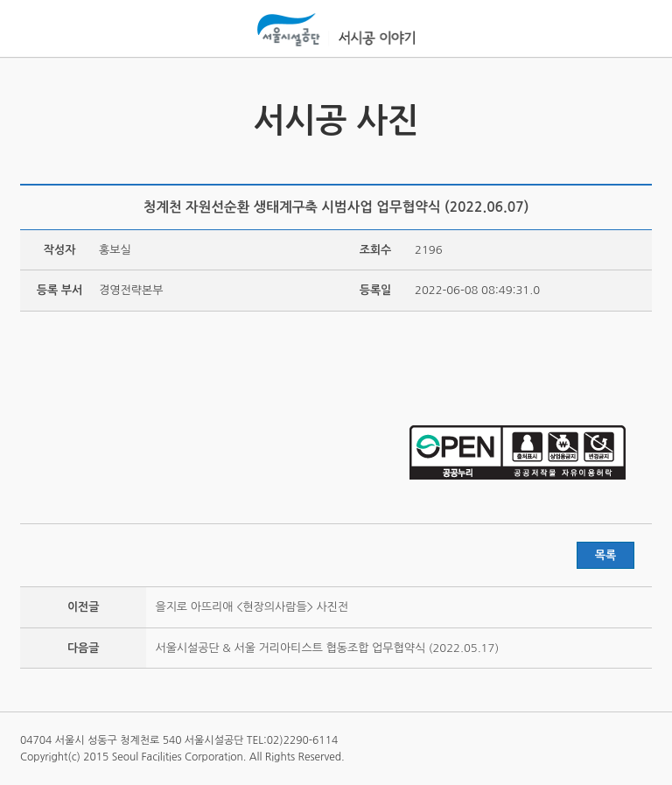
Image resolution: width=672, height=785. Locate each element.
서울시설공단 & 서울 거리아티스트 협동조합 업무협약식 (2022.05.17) (327, 648)
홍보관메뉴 (634, 30)
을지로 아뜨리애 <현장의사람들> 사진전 (252, 607)
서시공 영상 (36, 111)
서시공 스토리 (636, 111)
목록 (605, 555)
